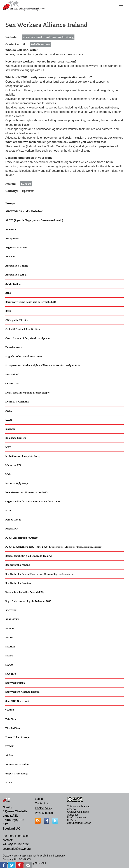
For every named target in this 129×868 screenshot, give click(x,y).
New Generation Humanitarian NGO (26, 492)
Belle (8, 293)
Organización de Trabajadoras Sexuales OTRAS (33, 502)
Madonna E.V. (13, 465)
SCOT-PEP (11, 610)
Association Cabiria (17, 266)
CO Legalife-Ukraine (17, 320)
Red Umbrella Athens (18, 565)
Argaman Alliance (16, 248)
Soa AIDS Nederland (17, 701)
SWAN (9, 637)
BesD (8, 311)
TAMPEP (10, 710)
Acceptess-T (12, 238)
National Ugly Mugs (17, 483)
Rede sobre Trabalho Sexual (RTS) (25, 592)
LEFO (8, 447)
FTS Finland (12, 375)
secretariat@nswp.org (17, 849)
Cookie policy (44, 808)
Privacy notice (44, 813)
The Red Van (13, 728)
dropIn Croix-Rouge (17, 774)
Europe (10, 203)
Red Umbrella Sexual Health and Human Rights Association (40, 574)
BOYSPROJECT (14, 284)
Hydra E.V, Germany (17, 402)
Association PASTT (17, 275)
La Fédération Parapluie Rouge (23, 456)
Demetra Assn (14, 347)
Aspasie (10, 257)
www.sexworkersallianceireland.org (48, 37)
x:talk (9, 783)
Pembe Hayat (13, 520)
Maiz (8, 474)
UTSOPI (10, 746)
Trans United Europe (17, 737)
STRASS (10, 629)
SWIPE (9, 656)
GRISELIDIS (12, 384)
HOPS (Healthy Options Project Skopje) (28, 393)
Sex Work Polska (15, 683)
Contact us (42, 803)
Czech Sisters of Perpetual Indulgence (27, 338)
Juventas (10, 429)
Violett (9, 755)
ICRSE (9, 411)
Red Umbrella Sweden (18, 583)
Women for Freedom (17, 764)
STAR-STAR (12, 619)
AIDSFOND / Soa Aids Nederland (24, 211)
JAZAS (9, 420)
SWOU (9, 665)
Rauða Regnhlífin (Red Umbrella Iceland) (29, 556)
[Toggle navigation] (121, 6)
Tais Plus (11, 719)
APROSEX (11, 229)
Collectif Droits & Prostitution (23, 329)
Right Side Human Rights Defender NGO (28, 601)
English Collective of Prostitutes (24, 356)
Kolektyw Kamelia (16, 438)
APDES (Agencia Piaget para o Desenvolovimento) (34, 220)
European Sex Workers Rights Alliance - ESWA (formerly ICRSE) (43, 365)
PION (8, 511)
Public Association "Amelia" (22, 538)
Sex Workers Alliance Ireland (22, 692)
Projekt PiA (12, 529)
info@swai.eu (40, 44)
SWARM (10, 647)
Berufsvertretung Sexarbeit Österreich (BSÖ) (31, 302)
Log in (39, 799)
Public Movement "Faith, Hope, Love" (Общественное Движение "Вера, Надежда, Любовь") (54, 547)
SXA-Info (11, 674)
